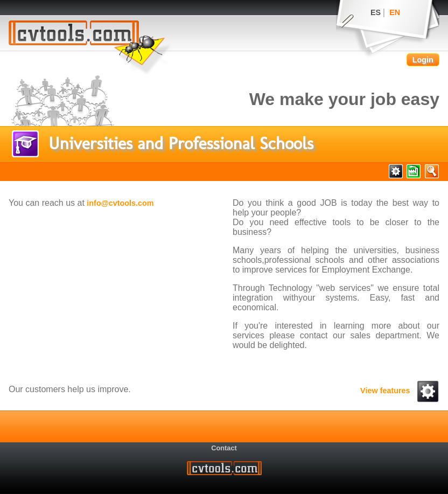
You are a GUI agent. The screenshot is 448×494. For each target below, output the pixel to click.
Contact (224, 448)
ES (376, 12)
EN (395, 12)
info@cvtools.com (120, 203)
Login (423, 60)
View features (400, 391)
